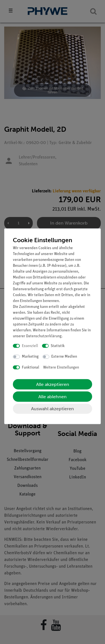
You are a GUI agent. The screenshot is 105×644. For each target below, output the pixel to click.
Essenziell (30, 346)
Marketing (30, 357)
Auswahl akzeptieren (53, 409)
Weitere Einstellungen (61, 367)
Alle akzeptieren (53, 384)
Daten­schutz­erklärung (44, 336)
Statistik (58, 346)
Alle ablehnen (53, 397)
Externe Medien (64, 357)
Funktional (31, 367)
